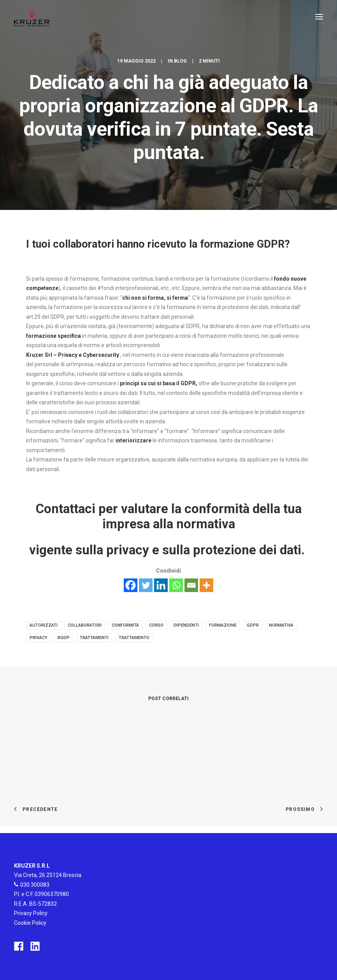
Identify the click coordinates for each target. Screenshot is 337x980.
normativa (281, 625)
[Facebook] (131, 585)
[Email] (191, 585)
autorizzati (44, 625)
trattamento (134, 638)
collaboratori (85, 625)
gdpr (253, 625)
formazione (223, 625)
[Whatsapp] (176, 585)
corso (156, 625)
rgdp (64, 638)
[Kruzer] (32, 17)
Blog (180, 61)
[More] (206, 585)
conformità (125, 625)
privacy (39, 638)
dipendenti (186, 625)
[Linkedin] (161, 585)
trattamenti (94, 638)
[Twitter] (146, 585)
